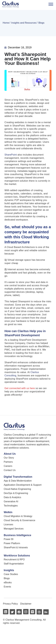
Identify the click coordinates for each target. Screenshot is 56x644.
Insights (9, 570)
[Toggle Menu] (50, 4)
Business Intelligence (17, 535)
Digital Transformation (18, 477)
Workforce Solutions (17, 556)
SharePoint (11, 155)
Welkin (8, 512)
